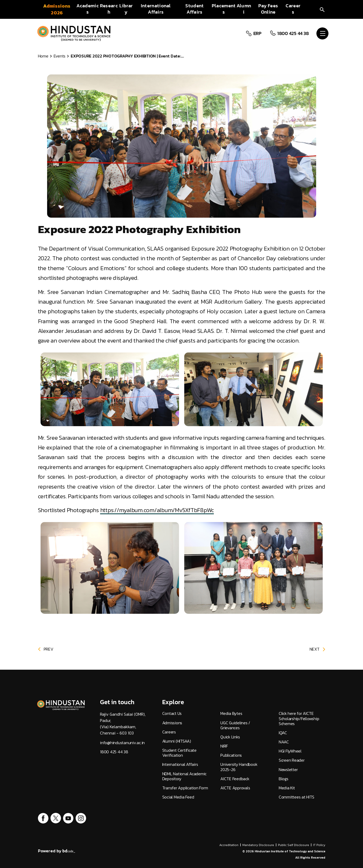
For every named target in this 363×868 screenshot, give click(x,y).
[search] (322, 9)
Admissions (172, 723)
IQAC (283, 733)
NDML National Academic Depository (185, 776)
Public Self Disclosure (294, 845)
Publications (231, 755)
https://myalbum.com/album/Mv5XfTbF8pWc (157, 510)
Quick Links (230, 737)
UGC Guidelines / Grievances (235, 725)
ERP (257, 33)
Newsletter (288, 770)
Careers (169, 732)
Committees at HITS (297, 797)
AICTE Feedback (235, 779)
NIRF (224, 746)
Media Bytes (231, 713)
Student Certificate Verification (179, 753)
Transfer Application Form (185, 788)
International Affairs (180, 764)
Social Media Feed (178, 797)
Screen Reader (292, 760)
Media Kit (287, 788)
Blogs (284, 779)
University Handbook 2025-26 (239, 767)
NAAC (284, 742)
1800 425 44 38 (292, 33)
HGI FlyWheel (290, 751)
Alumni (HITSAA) (177, 741)
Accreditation (229, 845)
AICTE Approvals (235, 788)
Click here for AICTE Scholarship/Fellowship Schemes (299, 719)
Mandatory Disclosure (258, 845)
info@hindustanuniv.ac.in (122, 743)
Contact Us (172, 713)
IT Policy (319, 845)
